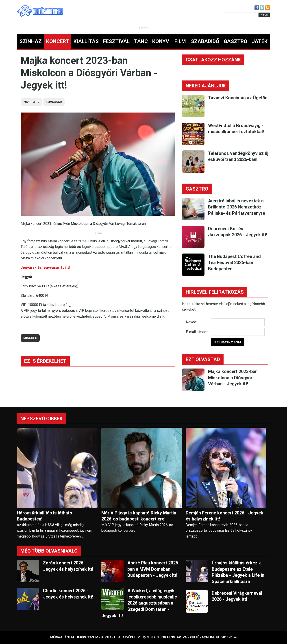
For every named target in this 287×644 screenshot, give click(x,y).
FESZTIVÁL (116, 41)
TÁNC (141, 41)
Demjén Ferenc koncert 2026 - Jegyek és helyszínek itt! (224, 516)
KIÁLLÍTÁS (86, 41)
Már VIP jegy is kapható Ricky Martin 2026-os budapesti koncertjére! (139, 516)
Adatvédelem (129, 637)
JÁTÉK (260, 41)
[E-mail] (238, 332)
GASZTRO (236, 41)
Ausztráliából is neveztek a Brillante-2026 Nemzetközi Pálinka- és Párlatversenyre (237, 207)
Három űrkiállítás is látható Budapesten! (45, 516)
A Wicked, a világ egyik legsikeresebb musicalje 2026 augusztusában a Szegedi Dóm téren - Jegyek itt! (139, 603)
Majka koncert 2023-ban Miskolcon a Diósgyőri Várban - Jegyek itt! (233, 378)
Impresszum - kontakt (96, 637)
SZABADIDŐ (205, 41)
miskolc (30, 338)
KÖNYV (161, 41)
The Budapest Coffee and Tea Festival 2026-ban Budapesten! (234, 263)
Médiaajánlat (62, 637)
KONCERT (58, 41)
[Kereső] (242, 15)
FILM (180, 41)
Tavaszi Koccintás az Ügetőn (238, 98)
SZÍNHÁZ (31, 41)
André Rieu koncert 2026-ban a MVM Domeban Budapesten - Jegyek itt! (154, 569)
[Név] (238, 322)
